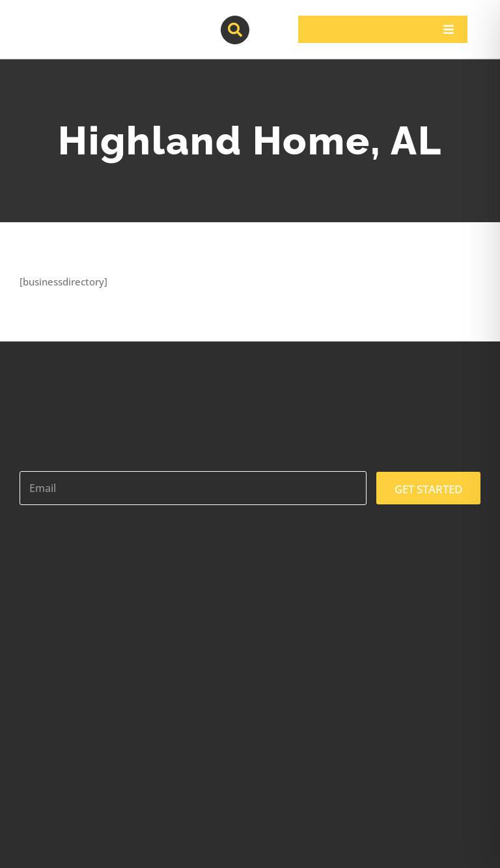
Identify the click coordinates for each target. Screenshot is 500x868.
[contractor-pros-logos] (89, 21)
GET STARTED (428, 489)
